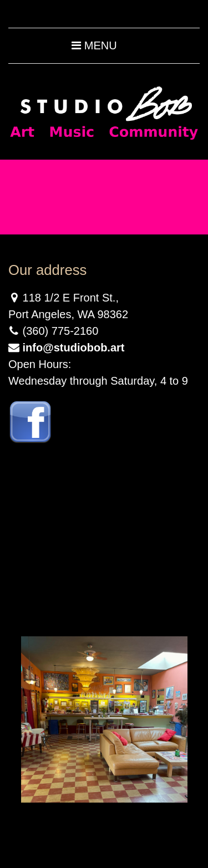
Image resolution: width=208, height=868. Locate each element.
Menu (94, 45)
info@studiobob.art (74, 348)
